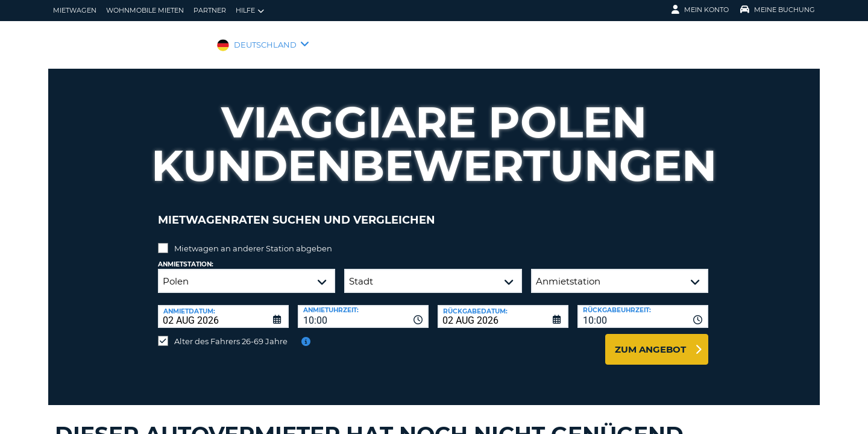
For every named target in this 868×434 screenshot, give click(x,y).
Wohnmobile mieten (145, 10)
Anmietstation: (186, 255)
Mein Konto (700, 10)
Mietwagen (75, 10)
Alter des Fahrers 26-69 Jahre (231, 332)
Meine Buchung (778, 10)
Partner (210, 10)
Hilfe (250, 11)
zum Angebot (650, 340)
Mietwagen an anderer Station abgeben (253, 239)
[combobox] (363, 307)
